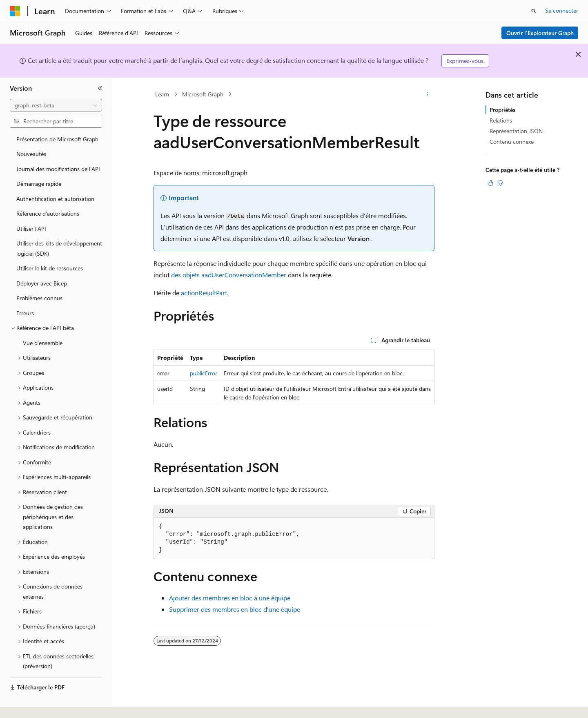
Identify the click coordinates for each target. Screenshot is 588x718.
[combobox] (56, 105)
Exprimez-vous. (465, 61)
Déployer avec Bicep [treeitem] (42, 283)
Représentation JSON (516, 131)
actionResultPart (204, 293)
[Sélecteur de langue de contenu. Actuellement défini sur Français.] (28, 705)
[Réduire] (100, 88)
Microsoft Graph (203, 94)
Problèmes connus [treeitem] (39, 298)
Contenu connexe (512, 142)
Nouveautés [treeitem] (31, 154)
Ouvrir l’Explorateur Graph (540, 33)
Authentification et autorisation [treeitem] (55, 199)
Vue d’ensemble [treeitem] (43, 343)
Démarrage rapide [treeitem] (39, 184)
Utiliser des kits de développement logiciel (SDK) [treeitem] (59, 248)
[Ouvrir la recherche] (534, 11)
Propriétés (502, 110)
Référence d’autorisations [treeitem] (48, 213)
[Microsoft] (15, 11)
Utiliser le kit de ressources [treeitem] (50, 268)
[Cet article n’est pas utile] (500, 183)
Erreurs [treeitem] (25, 313)
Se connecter (562, 10)
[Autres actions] (427, 94)
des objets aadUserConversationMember (229, 275)
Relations (501, 120)
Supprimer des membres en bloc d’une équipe (235, 609)
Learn (162, 94)
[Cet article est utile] (490, 183)
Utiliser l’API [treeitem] (31, 229)
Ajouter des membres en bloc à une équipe (230, 598)
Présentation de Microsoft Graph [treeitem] (57, 139)
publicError (204, 373)
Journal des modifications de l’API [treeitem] (58, 169)
